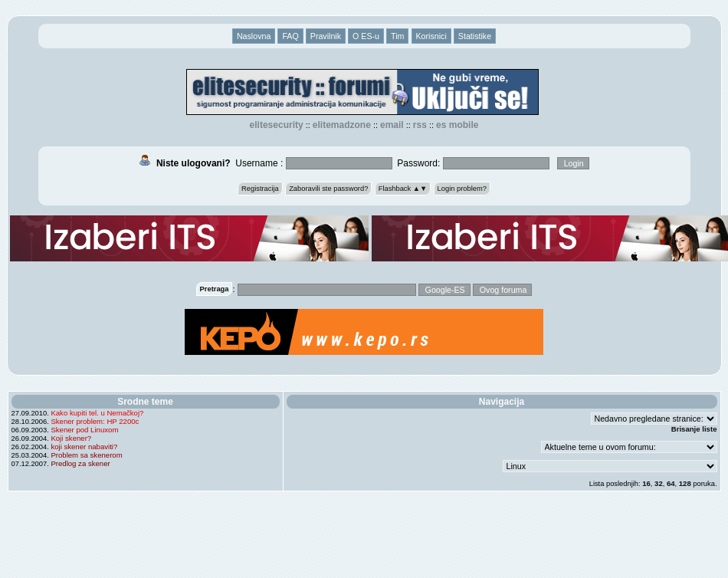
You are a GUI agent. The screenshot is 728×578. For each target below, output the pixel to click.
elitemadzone (342, 125)
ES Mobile (457, 125)
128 (685, 483)
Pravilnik (326, 36)
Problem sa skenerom (86, 455)
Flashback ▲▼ (403, 189)
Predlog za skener (80, 463)
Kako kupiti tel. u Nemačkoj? (97, 413)
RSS (420, 125)
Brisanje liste (694, 429)
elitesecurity (277, 125)
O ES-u (366, 36)
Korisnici (431, 36)
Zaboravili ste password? (328, 189)
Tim (397, 36)
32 (659, 483)
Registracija (260, 189)
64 (671, 483)
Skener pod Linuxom (84, 430)
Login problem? (462, 189)
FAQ (290, 36)
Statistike (475, 36)
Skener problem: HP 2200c (95, 421)
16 (646, 483)
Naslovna (254, 36)
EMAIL (392, 125)
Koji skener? (71, 438)
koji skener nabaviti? (84, 447)
